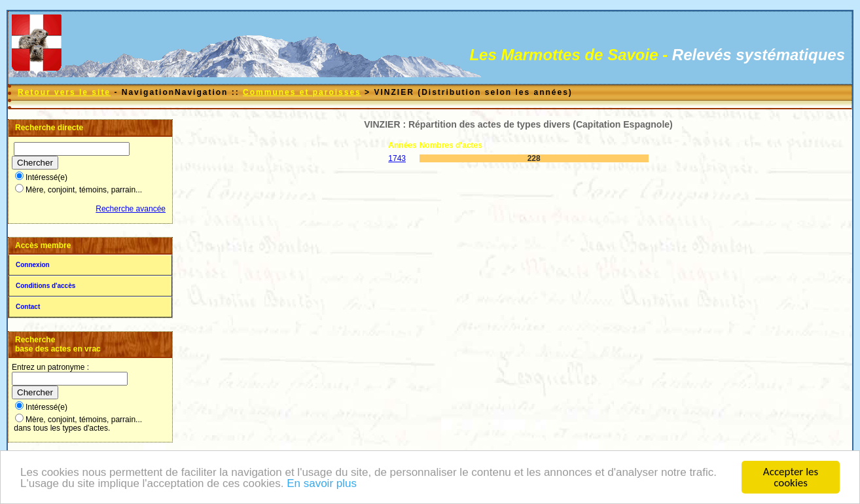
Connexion (33, 265)
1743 (397, 158)
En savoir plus (322, 484)
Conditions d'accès (45, 286)
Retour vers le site (64, 92)
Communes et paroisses (302, 92)
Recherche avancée (131, 209)
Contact (28, 307)
